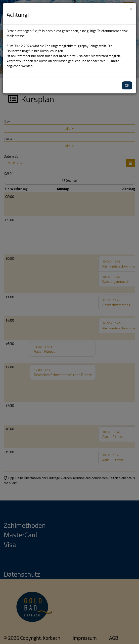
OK (127, 85)
